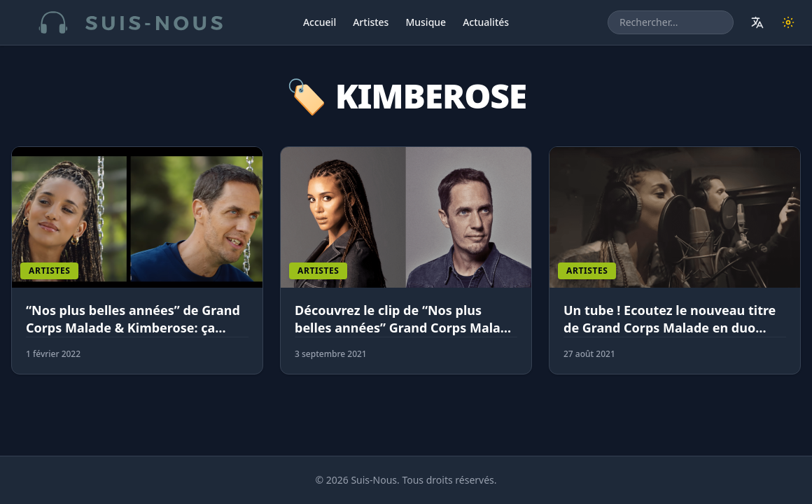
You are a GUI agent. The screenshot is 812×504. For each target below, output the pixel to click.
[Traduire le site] (757, 22)
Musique (426, 22)
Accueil (320, 22)
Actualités (486, 22)
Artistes (371, 22)
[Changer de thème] (788, 22)
